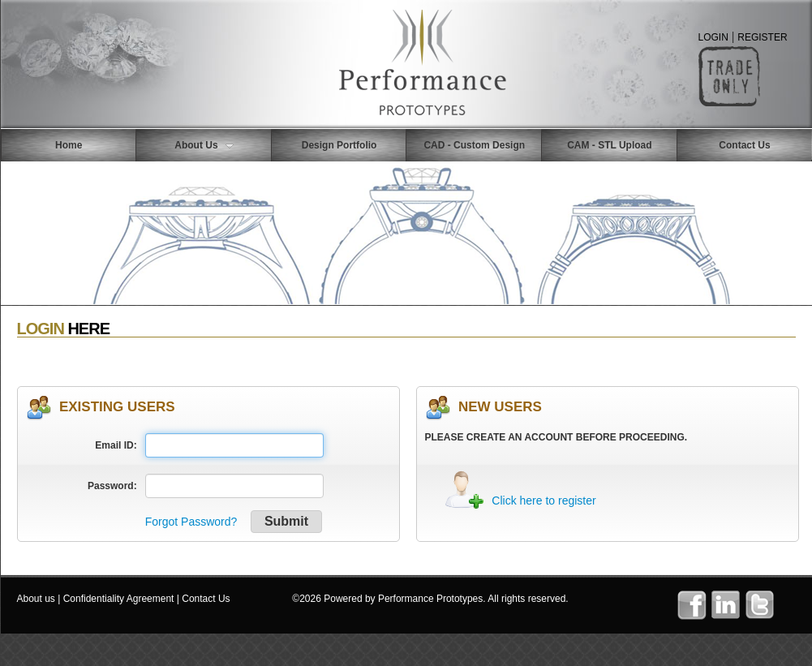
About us (36, 599)
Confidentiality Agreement (119, 599)
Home (69, 145)
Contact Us (206, 599)
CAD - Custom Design (474, 145)
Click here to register (543, 501)
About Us (204, 145)
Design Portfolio (339, 145)
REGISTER (762, 37)
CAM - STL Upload (609, 145)
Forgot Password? (191, 522)
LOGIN (713, 37)
